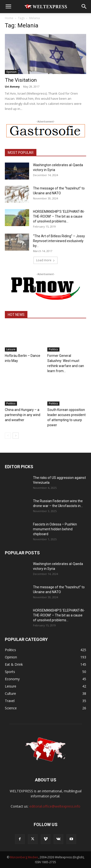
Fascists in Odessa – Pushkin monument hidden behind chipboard (55, 529)
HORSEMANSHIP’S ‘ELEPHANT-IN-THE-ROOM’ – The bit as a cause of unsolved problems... (59, 216)
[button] (8, 7)
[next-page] (16, 436)
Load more (45, 260)
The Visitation (21, 80)
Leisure (11, 349)
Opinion (11, 72)
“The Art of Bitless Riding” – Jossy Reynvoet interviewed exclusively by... (59, 241)
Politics (53, 349)
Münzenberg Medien (24, 857)
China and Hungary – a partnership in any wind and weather (23, 415)
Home (9, 18)
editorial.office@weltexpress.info (55, 806)
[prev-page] (8, 436)
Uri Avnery (12, 86)
